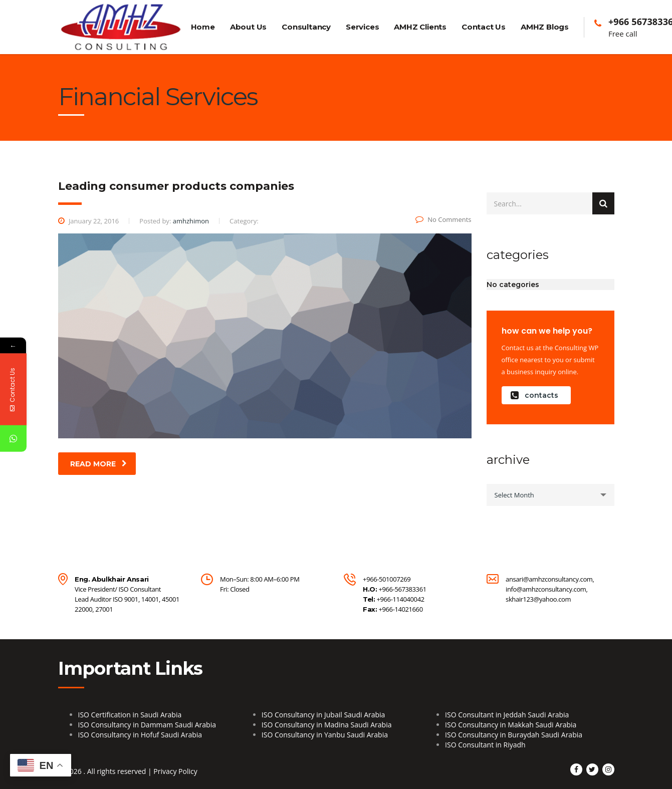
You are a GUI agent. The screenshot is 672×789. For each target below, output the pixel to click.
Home (203, 27)
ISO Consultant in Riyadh (485, 745)
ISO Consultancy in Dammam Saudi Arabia (147, 725)
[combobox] (550, 495)
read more (98, 464)
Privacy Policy (175, 771)
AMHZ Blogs (545, 27)
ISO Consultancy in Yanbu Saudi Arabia (325, 735)
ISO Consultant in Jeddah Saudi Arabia (507, 715)
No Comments (443, 219)
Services (362, 27)
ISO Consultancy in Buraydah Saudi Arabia (514, 735)
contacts (534, 396)
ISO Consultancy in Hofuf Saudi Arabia (140, 735)
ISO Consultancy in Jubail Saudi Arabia (323, 715)
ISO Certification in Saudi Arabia (130, 715)
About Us (248, 27)
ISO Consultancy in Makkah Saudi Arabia (511, 725)
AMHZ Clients (420, 27)
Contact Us (484, 27)
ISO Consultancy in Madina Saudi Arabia (327, 725)
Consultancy (306, 27)
